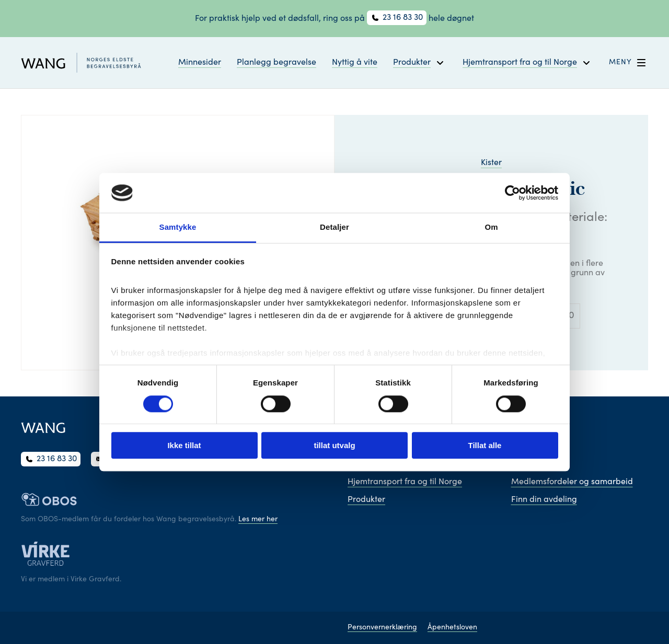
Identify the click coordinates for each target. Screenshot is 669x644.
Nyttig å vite (355, 63)
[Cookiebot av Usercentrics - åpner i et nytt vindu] (512, 193)
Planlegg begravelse (276, 63)
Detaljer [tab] (334, 227)
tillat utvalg (334, 445)
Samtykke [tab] (178, 227)
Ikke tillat (184, 445)
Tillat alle (485, 445)
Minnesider (200, 63)
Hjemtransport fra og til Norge (405, 482)
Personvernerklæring (382, 628)
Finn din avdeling (544, 500)
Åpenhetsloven (452, 628)
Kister (491, 163)
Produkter (366, 500)
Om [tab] (491, 227)
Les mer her (258, 520)
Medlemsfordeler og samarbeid (572, 482)
